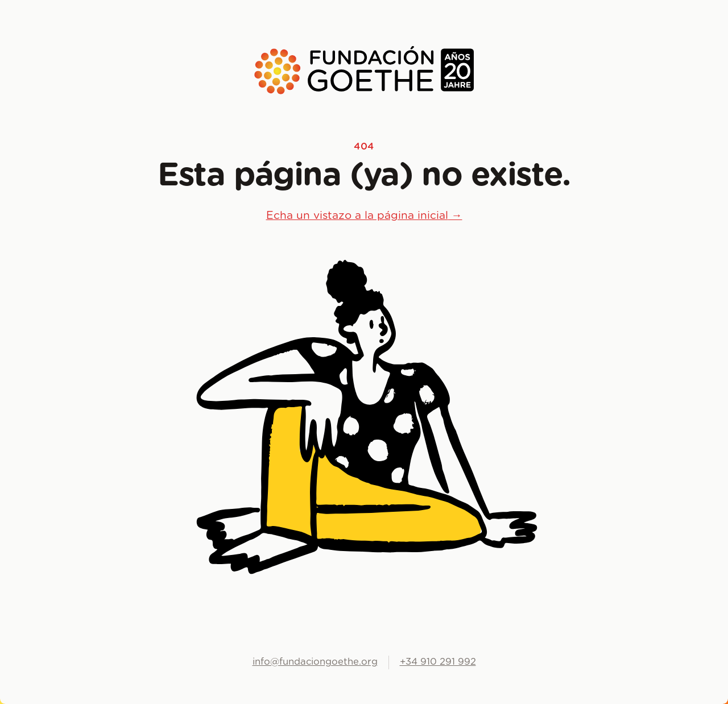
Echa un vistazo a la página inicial (364, 216)
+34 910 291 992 (438, 662)
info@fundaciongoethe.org (315, 662)
